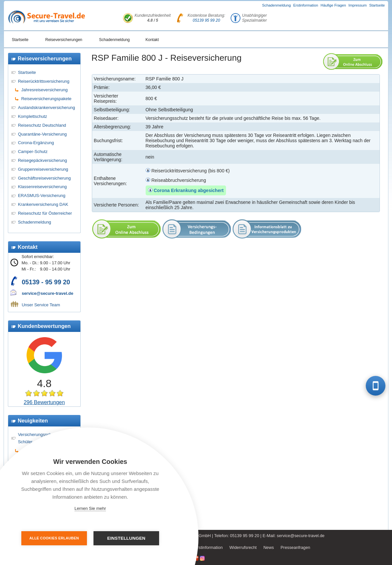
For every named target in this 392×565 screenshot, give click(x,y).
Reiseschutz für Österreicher (45, 213)
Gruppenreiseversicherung (43, 169)
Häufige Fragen (333, 5)
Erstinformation (306, 5)
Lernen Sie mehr (90, 508)
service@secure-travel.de (47, 293)
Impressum (358, 5)
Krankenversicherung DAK (43, 204)
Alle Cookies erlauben (54, 538)
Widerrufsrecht (243, 547)
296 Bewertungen (44, 402)
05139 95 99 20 (206, 20)
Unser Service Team (41, 305)
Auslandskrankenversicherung (47, 108)
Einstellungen (126, 538)
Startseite (377, 5)
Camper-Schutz (33, 152)
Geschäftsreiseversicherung (44, 178)
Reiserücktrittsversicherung (44, 81)
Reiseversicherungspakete (46, 99)
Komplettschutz (33, 116)
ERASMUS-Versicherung (42, 196)
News (269, 547)
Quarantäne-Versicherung (42, 134)
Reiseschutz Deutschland (42, 125)
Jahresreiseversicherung (45, 90)
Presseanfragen (295, 547)
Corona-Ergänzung (36, 143)
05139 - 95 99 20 (46, 282)
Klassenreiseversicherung (42, 187)
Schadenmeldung (277, 5)
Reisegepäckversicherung (43, 160)
